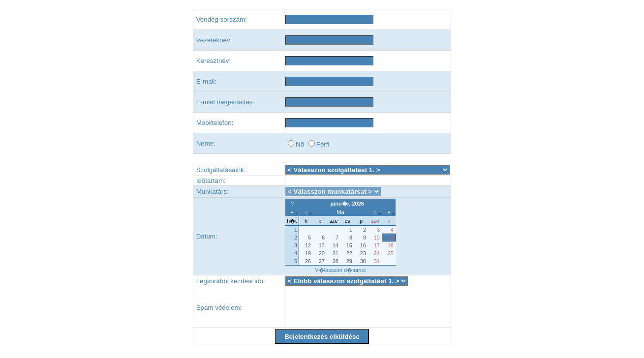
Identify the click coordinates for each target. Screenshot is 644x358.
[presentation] (360, 307)
